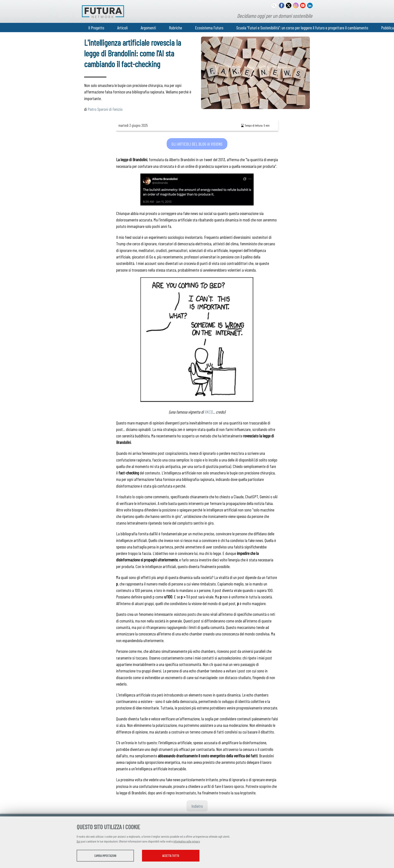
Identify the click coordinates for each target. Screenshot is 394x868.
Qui (78, 842)
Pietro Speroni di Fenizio (105, 109)
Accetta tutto (181, 856)
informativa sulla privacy (187, 842)
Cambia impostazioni (109, 856)
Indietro (197, 806)
